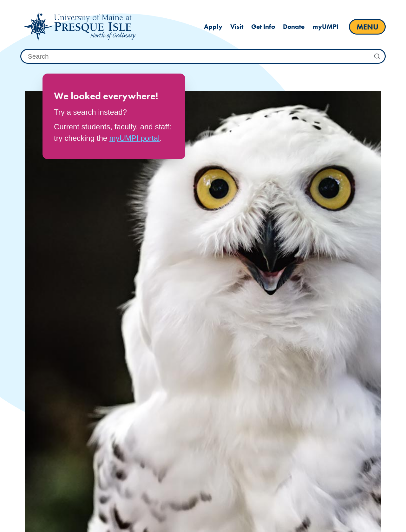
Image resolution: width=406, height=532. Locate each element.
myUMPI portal (135, 138)
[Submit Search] (377, 56)
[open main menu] (367, 27)
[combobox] (203, 56)
